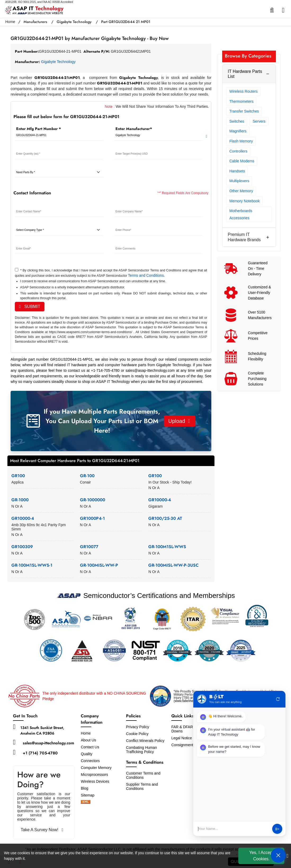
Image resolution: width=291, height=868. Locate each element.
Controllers (238, 151)
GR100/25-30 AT (165, 518)
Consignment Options (189, 745)
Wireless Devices (95, 781)
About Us (88, 740)
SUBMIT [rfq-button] (30, 307)
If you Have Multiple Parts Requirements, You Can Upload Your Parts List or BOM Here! (102, 421)
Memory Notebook (244, 201)
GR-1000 (20, 500)
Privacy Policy (138, 727)
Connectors (90, 761)
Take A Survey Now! (42, 830)
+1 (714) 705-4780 (40, 753)
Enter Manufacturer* (134, 129)
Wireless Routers (243, 91)
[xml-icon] (86, 802)
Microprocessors (94, 775)
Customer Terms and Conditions (143, 775)
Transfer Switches (244, 111)
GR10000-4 (160, 500)
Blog (84, 788)
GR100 (18, 476)
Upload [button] (179, 421)
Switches (237, 121)
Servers (259, 121)
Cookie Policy (137, 734)
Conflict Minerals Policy (145, 741)
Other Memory (241, 191)
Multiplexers (239, 181)
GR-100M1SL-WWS (167, 547)
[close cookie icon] (287, 856)
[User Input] (233, 829)
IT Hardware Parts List (245, 74)
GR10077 (89, 547)
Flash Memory (241, 141)
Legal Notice (182, 738)
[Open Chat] (278, 855)
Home (10, 22)
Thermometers (241, 101)
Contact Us (90, 747)
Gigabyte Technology (74, 22)
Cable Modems (242, 161)
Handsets (237, 171)
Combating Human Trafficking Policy (142, 750)
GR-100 (87, 476)
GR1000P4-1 (92, 518)
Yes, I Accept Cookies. (261, 856)
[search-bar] (273, 10)
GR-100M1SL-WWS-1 (32, 565)
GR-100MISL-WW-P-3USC (173, 565)
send (277, 829)
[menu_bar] (285, 10)
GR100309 (22, 547)
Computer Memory (96, 768)
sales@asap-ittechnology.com (48, 743)
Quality (87, 754)
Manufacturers (35, 22)
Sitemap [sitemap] (90, 795)
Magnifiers (238, 131)
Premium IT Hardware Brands (244, 237)
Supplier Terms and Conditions (142, 786)
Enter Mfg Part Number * (39, 129)
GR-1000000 (93, 500)
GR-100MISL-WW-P (99, 565)
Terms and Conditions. (146, 275)
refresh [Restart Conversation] (278, 699)
